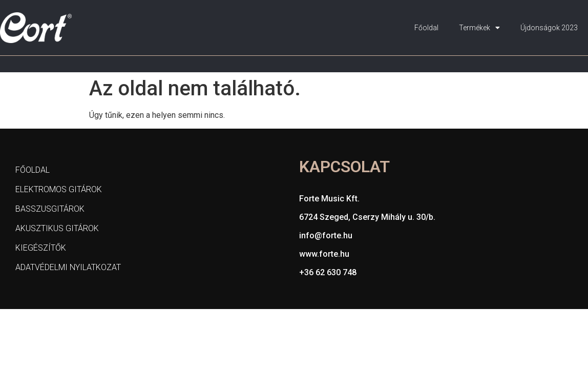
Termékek (479, 28)
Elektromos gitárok (59, 189)
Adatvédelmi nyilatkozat (68, 267)
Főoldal (426, 28)
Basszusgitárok (50, 209)
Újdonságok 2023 (549, 28)
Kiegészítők (41, 248)
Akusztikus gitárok (57, 228)
